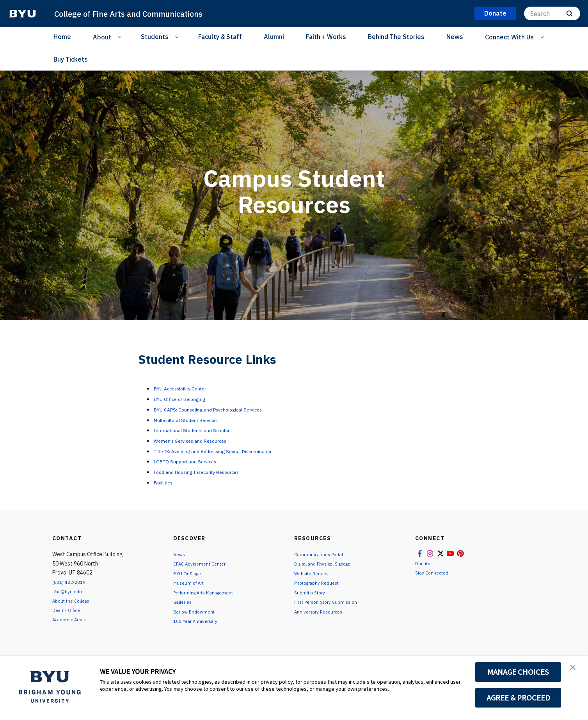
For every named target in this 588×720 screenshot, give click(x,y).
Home (62, 37)
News (455, 37)
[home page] (23, 14)
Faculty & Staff (220, 37)
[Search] (552, 13)
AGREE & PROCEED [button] (518, 698)
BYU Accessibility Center (189, 388)
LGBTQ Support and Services (195, 461)
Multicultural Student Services (198, 420)
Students (155, 37)
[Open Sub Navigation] (121, 37)
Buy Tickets (71, 59)
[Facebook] (107, 60)
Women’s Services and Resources (201, 440)
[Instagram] (122, 60)
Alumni (274, 37)
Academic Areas (72, 619)
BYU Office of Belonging (188, 399)
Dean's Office (69, 610)
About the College (75, 601)
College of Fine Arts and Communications (144, 13)
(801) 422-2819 (71, 582)
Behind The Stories (396, 37)
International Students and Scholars (206, 430)
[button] (575, 670)
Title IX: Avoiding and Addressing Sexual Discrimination (233, 451)
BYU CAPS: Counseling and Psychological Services (225, 409)
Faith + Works (326, 37)
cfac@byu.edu (70, 591)
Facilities (167, 482)
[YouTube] (153, 60)
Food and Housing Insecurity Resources (210, 472)
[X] (138, 60)
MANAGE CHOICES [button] (518, 672)
